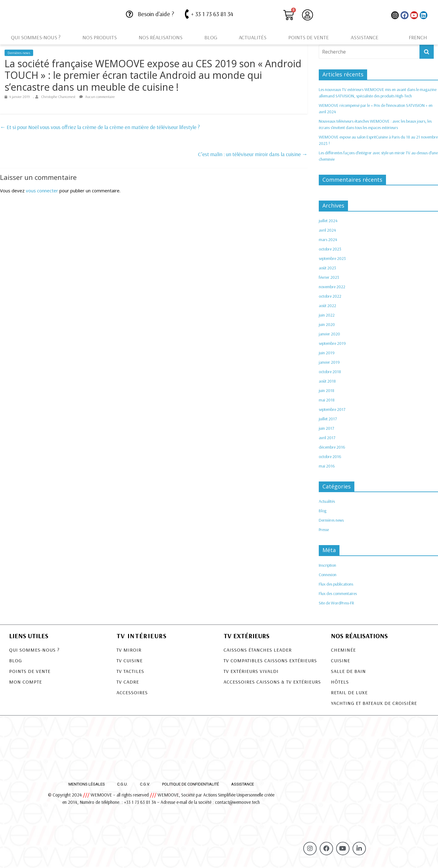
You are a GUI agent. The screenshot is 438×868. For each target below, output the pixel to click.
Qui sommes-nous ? (36, 37)
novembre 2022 (332, 287)
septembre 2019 (332, 343)
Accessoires (132, 692)
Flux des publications (336, 584)
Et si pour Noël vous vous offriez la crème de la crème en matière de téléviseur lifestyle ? (100, 127)
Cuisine (341, 660)
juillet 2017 (328, 419)
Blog (211, 37)
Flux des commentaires (338, 593)
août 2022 (327, 306)
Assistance (365, 37)
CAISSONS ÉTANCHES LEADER (258, 650)
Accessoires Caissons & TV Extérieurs (272, 682)
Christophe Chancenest (59, 97)
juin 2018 (327, 390)
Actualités (253, 37)
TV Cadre (128, 682)
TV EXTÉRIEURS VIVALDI (251, 671)
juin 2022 (327, 315)
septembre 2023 (332, 258)
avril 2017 (327, 438)
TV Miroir (129, 650)
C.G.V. (145, 784)
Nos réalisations (161, 37)
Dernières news (19, 53)
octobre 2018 (330, 372)
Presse (324, 530)
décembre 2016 (332, 447)
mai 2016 (327, 466)
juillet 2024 (328, 221)
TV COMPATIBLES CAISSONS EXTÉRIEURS (270, 660)
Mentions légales (87, 784)
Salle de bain (348, 671)
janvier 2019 (329, 362)
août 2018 (327, 381)
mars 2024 (328, 240)
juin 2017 (326, 428)
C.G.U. (122, 784)
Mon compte (26, 682)
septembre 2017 (332, 409)
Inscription (327, 565)
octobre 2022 (330, 296)
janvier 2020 (329, 334)
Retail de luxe (349, 692)
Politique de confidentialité (191, 784)
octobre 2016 (330, 457)
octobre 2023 (330, 249)
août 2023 (327, 268)
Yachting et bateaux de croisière (374, 703)
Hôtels (340, 682)
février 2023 (329, 277)
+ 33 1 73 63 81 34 (212, 14)
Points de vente (309, 37)
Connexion (328, 575)
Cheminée (343, 650)
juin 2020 (327, 324)
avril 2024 (327, 230)
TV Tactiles (130, 671)
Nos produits (100, 37)
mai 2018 (327, 400)
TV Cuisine (130, 660)
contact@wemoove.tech (237, 802)
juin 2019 (327, 353)
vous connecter (42, 191)
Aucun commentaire (97, 97)
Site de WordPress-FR (336, 603)
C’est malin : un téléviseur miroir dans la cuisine (253, 154)
